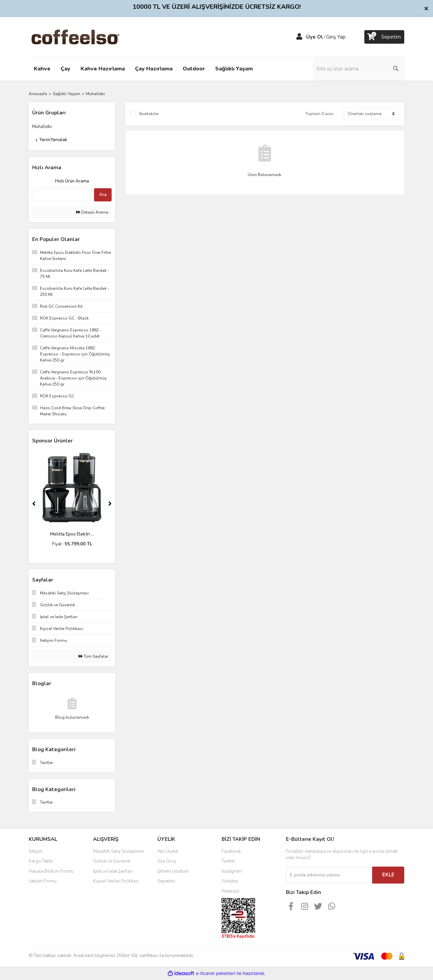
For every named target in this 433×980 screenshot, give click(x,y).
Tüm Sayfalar (93, 656)
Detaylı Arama (92, 212)
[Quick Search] (61, 195)
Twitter (228, 861)
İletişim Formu (43, 881)
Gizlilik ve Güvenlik (112, 861)
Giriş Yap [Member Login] (336, 37)
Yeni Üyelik (168, 851)
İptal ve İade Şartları (113, 871)
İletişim (36, 851)
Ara (103, 195)
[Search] (359, 69)
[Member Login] (299, 37)
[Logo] (86, 37)
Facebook (231, 851)
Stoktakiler (149, 114)
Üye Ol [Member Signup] (315, 37)
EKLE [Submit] (388, 875)
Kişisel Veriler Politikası (116, 881)
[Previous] (34, 504)
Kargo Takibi (41, 861)
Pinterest (230, 891)
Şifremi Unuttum (173, 871)
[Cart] (384, 37)
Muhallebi (95, 94)
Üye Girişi (167, 861)
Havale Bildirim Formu (51, 871)
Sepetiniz (166, 881)
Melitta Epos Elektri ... (72, 534)
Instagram (232, 871)
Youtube (230, 881)
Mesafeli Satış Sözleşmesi (119, 851)
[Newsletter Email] (329, 875)
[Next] (110, 504)
